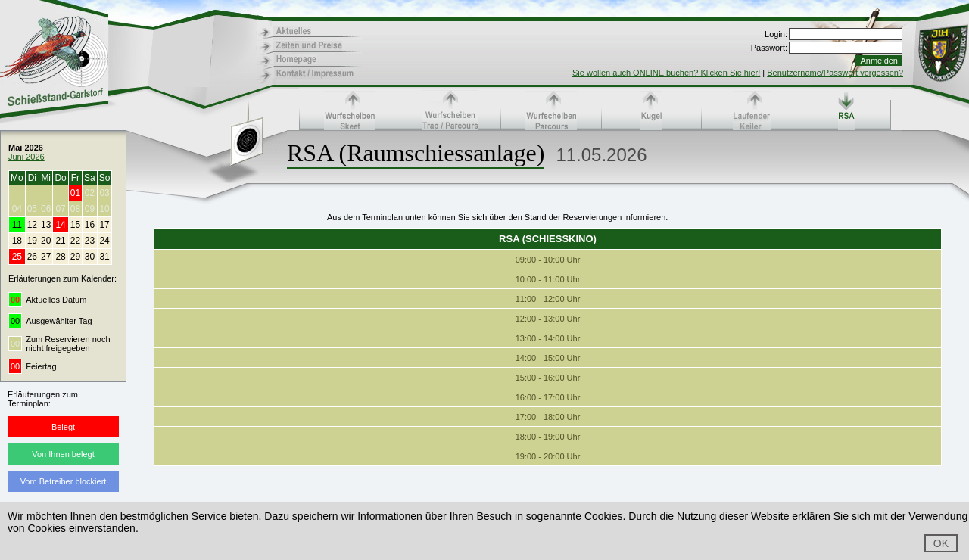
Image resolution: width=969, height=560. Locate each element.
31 (104, 257)
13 (46, 225)
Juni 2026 (26, 157)
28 (60, 257)
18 (17, 241)
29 (75, 257)
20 (46, 241)
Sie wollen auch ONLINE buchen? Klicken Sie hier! (666, 73)
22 (75, 241)
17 (104, 225)
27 (46, 257)
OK (941, 543)
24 (104, 241)
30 (90, 257)
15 (75, 225)
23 (90, 241)
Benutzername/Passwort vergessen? (835, 73)
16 (90, 225)
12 (32, 225)
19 (32, 241)
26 (32, 257)
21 (60, 241)
